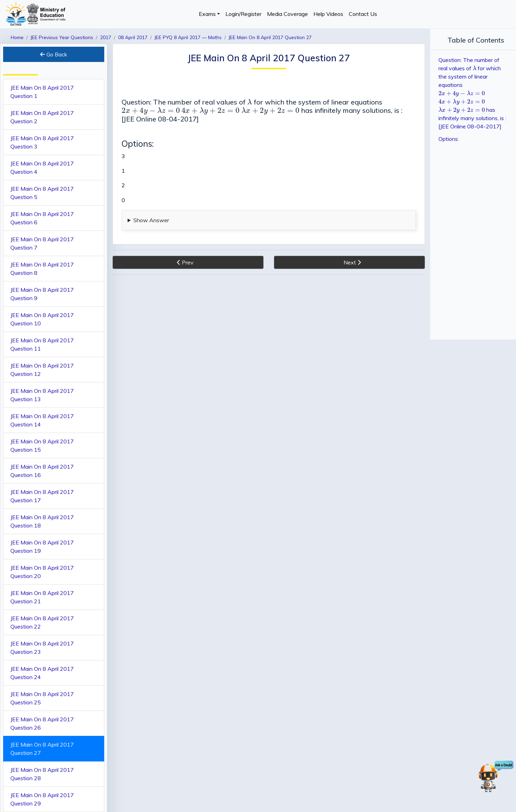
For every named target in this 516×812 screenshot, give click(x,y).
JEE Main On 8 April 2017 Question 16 (42, 471)
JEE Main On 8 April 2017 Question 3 (42, 142)
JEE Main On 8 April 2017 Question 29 (42, 799)
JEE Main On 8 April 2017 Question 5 (42, 193)
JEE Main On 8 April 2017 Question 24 (42, 673)
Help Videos (328, 14)
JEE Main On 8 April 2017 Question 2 (42, 117)
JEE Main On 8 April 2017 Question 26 (42, 723)
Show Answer (151, 220)
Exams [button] (207, 14)
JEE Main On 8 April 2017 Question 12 (42, 370)
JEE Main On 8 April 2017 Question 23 (42, 648)
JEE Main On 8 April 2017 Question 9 (42, 294)
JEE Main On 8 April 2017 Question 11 (42, 344)
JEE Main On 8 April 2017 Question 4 (42, 168)
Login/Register (243, 14)
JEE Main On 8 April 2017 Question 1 (42, 92)
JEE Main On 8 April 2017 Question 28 (42, 774)
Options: (449, 139)
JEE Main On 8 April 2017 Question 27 (42, 749)
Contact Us (363, 14)
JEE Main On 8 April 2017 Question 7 (42, 243)
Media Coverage (287, 14)
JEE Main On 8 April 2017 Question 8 (42, 269)
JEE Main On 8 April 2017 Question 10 (42, 319)
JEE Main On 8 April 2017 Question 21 (42, 597)
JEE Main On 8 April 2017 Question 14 (42, 420)
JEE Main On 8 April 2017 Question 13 (42, 395)
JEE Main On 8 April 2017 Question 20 (42, 572)
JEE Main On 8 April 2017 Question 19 (42, 547)
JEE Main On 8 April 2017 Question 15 (42, 445)
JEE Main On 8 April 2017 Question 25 (42, 698)
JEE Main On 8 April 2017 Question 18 (42, 521)
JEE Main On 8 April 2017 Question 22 (42, 622)
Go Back (54, 54)
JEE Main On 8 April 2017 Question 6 (42, 218)
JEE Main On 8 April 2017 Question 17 (42, 496)
